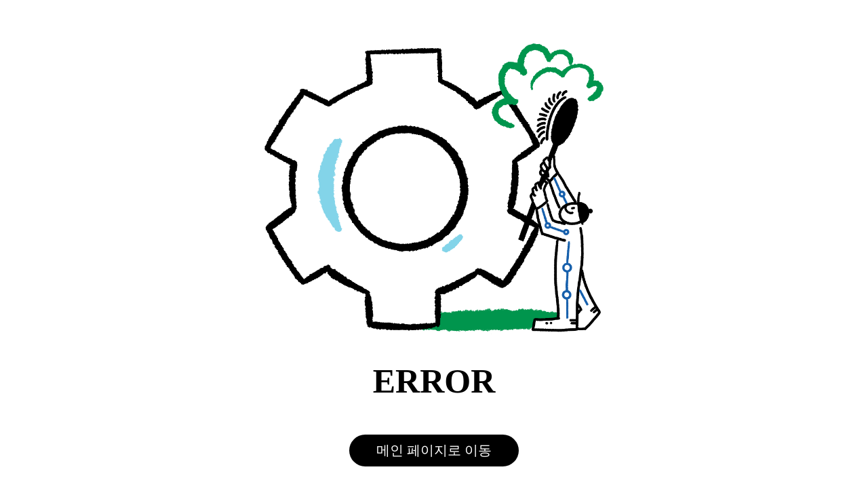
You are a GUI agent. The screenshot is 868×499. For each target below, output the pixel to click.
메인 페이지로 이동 (434, 450)
